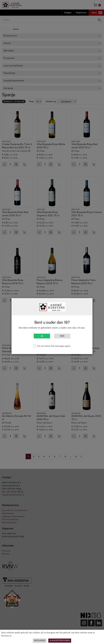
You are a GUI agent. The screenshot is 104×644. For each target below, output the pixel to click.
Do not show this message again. (54, 346)
